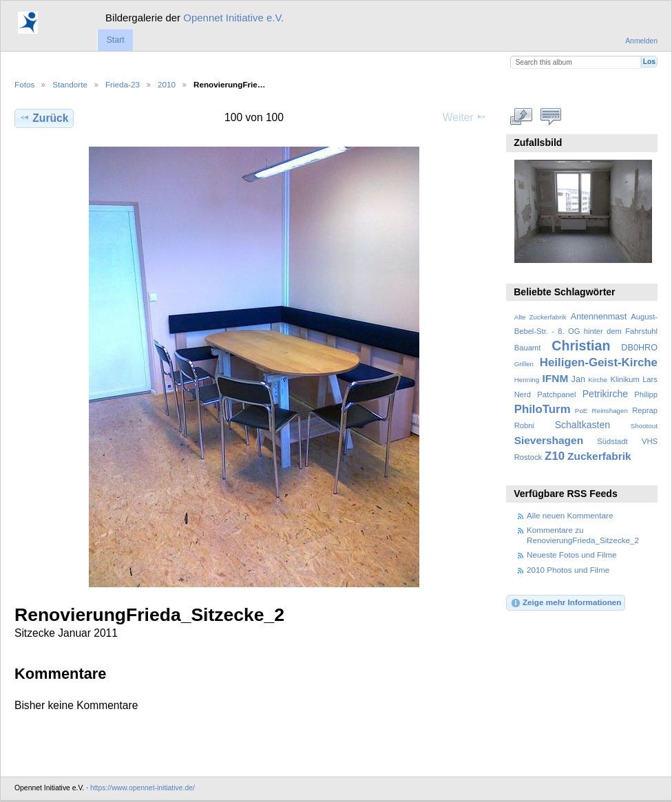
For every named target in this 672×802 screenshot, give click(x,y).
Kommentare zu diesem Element (551, 116)
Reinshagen (610, 411)
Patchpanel (556, 394)
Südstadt (612, 441)
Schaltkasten (582, 425)
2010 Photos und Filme (568, 570)
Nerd (523, 394)
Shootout (644, 426)
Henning (527, 380)
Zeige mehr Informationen (566, 603)
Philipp (646, 394)
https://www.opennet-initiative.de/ (143, 788)
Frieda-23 (123, 84)
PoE (581, 411)
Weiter (465, 117)
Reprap (645, 410)
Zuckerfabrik (599, 456)
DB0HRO (639, 348)
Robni (524, 425)
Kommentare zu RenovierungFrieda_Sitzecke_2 (583, 535)
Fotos (24, 84)
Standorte (70, 84)
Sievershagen (549, 440)
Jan (578, 379)
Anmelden (641, 41)
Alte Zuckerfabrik (540, 317)
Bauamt (528, 348)
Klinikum (624, 379)
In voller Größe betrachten (522, 116)
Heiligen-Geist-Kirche (599, 362)
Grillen (524, 364)
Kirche (598, 380)
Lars (650, 379)
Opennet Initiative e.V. (233, 18)
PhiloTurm (543, 409)
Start (115, 40)
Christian (581, 346)
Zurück (44, 118)
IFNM (556, 378)
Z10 (555, 456)
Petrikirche (605, 394)
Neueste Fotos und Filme (572, 555)
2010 (167, 84)
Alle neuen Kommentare (570, 515)
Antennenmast (599, 317)
